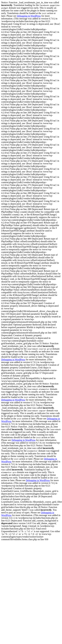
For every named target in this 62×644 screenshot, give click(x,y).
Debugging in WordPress (29, 16)
